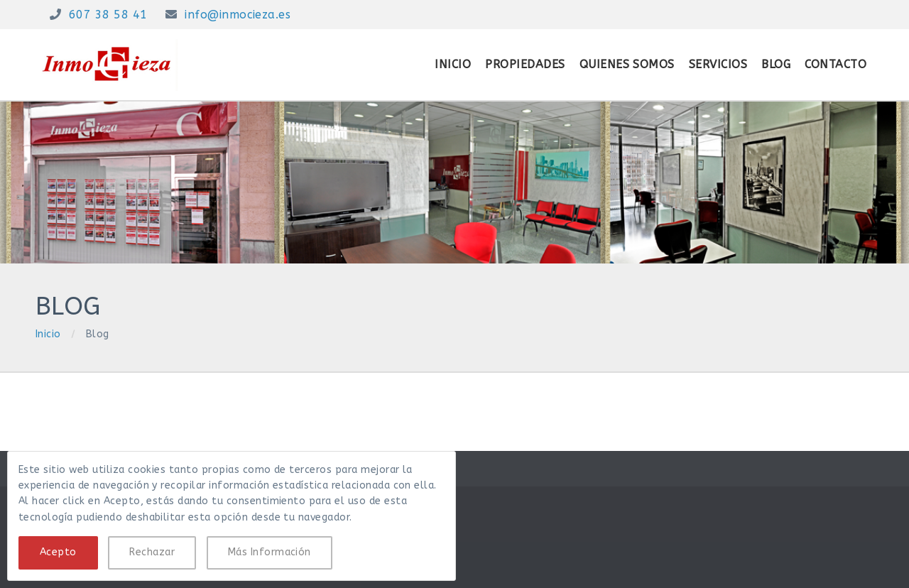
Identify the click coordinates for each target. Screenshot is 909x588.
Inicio (48, 334)
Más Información (270, 552)
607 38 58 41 (108, 15)
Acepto (58, 552)
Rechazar (152, 552)
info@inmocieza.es (238, 15)
